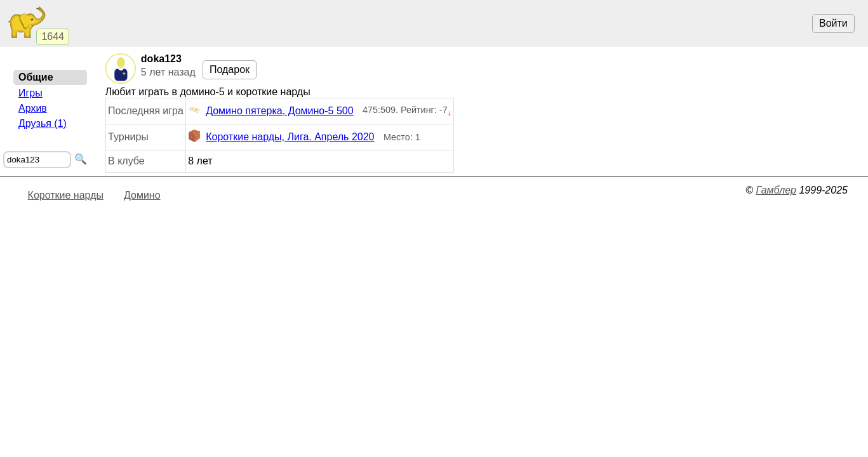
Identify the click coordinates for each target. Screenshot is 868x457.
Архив (33, 108)
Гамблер (776, 190)
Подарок (230, 70)
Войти (833, 23)
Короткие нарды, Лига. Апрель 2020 (281, 137)
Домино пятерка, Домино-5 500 (270, 111)
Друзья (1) (43, 123)
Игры (30, 93)
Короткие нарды (66, 195)
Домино (142, 195)
